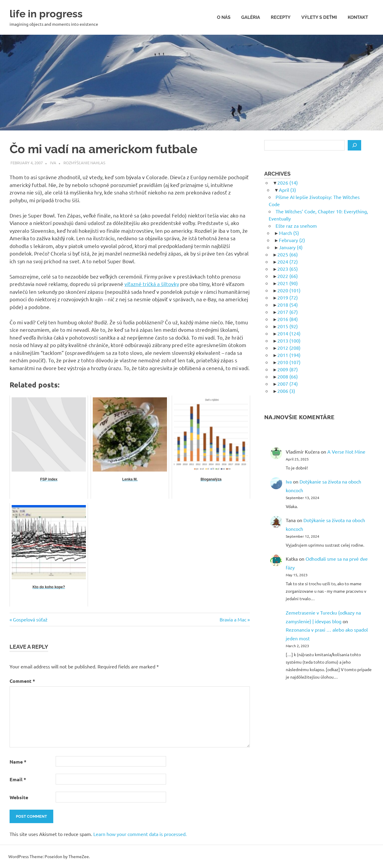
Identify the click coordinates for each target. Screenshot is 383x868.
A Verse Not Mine (346, 452)
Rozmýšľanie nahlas (84, 163)
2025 (288, 254)
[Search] (354, 145)
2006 (286, 391)
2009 (288, 369)
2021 (288, 283)
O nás (224, 17)
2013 (289, 340)
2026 (288, 183)
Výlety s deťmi (319, 17)
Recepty (281, 17)
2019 (288, 297)
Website (19, 797)
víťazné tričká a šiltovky (152, 284)
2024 (288, 262)
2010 (289, 362)
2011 (289, 355)
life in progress (50, 13)
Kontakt (358, 17)
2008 (288, 376)
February (292, 240)
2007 (288, 384)
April (287, 190)
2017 (288, 312)
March (289, 233)
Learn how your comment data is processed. (140, 834)
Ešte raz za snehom (296, 226)
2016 (288, 319)
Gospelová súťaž (30, 619)
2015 (288, 326)
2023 (288, 269)
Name (18, 762)
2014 (289, 333)
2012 (289, 348)
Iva (53, 163)
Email (18, 779)
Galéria (251, 17)
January (291, 247)
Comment (22, 681)
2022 (288, 276)
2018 (288, 305)
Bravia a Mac (233, 619)
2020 (289, 290)
